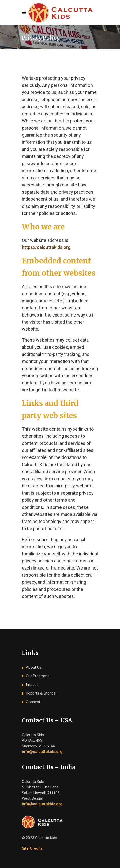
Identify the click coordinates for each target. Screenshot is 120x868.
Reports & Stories (41, 693)
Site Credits (32, 848)
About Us (34, 667)
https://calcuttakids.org (46, 247)
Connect (33, 702)
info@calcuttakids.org (42, 752)
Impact (32, 685)
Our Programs (38, 676)
